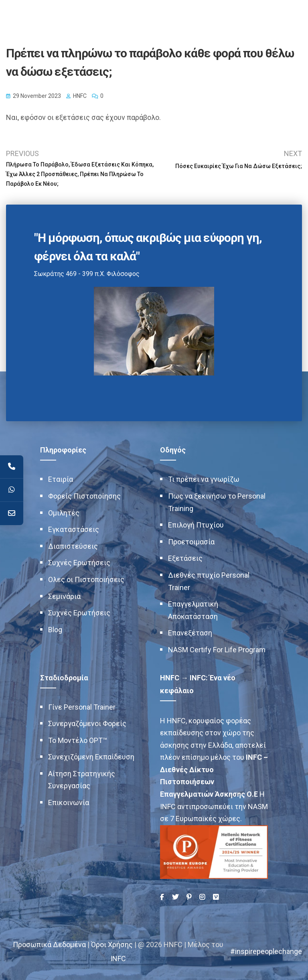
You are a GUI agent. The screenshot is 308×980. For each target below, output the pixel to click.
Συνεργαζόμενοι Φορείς (87, 723)
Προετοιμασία (191, 542)
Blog (55, 630)
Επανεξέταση (190, 633)
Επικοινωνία (69, 802)
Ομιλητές (64, 513)
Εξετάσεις (185, 558)
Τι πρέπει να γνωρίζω (204, 479)
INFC (118, 959)
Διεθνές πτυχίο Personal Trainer (209, 581)
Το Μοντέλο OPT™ (78, 740)
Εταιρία (61, 479)
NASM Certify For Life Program (217, 650)
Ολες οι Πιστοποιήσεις (86, 579)
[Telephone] (12, 467)
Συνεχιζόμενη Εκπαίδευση (91, 757)
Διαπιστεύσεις (73, 546)
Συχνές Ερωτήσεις (79, 563)
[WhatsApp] (12, 490)
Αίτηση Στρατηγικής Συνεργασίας (82, 780)
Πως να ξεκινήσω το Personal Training (217, 502)
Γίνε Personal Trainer (82, 707)
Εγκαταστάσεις (74, 529)
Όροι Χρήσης (112, 944)
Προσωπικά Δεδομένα (49, 944)
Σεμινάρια (64, 596)
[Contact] (12, 513)
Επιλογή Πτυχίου (196, 525)
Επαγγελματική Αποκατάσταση (193, 610)
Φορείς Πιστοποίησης (84, 496)
